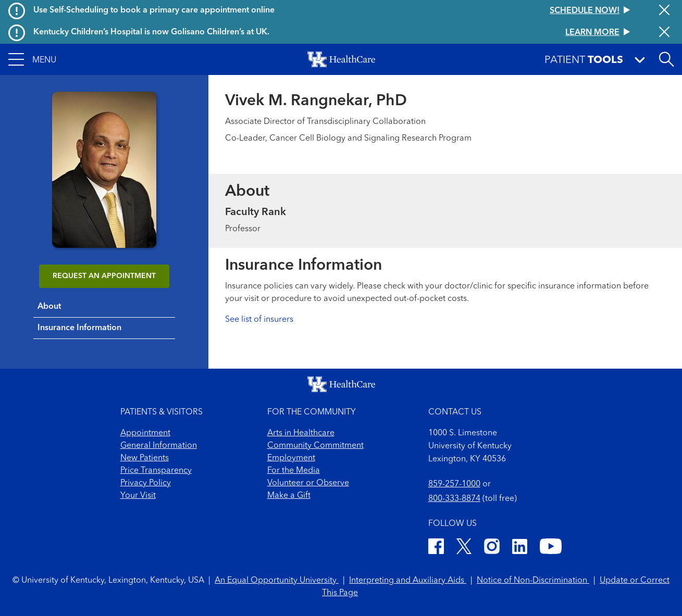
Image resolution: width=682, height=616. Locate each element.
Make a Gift (289, 496)
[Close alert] (664, 11)
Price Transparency (156, 471)
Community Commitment (315, 446)
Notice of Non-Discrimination (533, 581)
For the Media (294, 471)
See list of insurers (259, 320)
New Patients (145, 458)
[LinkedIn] (520, 548)
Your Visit (138, 496)
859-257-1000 (454, 484)
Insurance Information (79, 328)
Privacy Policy (146, 483)
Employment (291, 458)
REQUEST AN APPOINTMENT (104, 276)
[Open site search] (666, 59)
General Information (159, 446)
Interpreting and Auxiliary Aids (408, 581)
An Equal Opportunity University (277, 581)
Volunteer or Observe (308, 483)
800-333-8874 (454, 499)
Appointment (145, 433)
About (49, 307)
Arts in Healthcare (301, 433)
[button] (32, 59)
